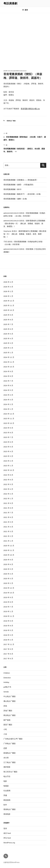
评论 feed (7, 838)
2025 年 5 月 (8, 334)
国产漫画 (7, 720)
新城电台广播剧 (10, 753)
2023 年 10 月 (9, 423)
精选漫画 (7, 800)
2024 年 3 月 (8, 400)
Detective (7, 678)
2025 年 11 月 (9, 305)
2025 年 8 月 (8, 320)
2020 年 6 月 (8, 564)
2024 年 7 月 (8, 381)
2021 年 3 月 (8, 531)
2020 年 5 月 (8, 569)
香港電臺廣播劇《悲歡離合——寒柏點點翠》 (21, 180)
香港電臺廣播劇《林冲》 (13, 189)
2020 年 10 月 (9, 555)
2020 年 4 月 (8, 574)
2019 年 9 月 (8, 597)
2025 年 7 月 (8, 324)
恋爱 (5, 748)
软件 (5, 805)
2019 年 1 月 (8, 611)
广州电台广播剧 (10, 743)
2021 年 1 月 (8, 541)
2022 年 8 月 (8, 475)
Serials (6, 692)
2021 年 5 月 (8, 522)
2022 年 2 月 (8, 494)
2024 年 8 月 (8, 376)
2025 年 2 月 (8, 348)
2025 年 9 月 (8, 315)
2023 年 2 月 (8, 461)
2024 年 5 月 (8, 390)
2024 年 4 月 (8, 395)
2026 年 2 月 (8, 291)
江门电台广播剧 (10, 762)
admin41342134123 (20, 71)
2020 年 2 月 (8, 583)
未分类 (6, 758)
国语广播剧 (8, 725)
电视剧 (6, 786)
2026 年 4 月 (8, 282)
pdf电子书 (7, 687)
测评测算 (7, 767)
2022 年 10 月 (9, 470)
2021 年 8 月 (8, 508)
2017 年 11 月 (9, 644)
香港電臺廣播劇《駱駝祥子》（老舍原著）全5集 (22, 194)
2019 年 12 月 (9, 588)
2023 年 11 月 (9, 419)
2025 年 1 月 (8, 353)
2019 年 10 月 (9, 593)
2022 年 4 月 (8, 489)
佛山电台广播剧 (10, 701)
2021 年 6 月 (8, 517)
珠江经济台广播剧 (10, 772)
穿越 (5, 795)
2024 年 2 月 (8, 404)
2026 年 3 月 (8, 287)
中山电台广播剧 (10, 696)
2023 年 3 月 (8, 456)
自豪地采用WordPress (11, 862)
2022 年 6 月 (8, 480)
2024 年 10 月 (9, 367)
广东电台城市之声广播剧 (13, 739)
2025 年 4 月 (8, 339)
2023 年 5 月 (8, 447)
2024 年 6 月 (8, 385)
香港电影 (7, 814)
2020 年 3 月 (8, 579)
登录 (5, 828)
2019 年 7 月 (8, 607)
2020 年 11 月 (9, 550)
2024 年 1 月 (8, 409)
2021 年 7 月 (8, 513)
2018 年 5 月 (8, 630)
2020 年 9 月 (8, 560)
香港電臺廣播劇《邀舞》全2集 (15, 199)
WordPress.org (9, 843)
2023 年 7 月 (8, 437)
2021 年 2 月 (8, 536)
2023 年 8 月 (8, 433)
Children (7, 673)
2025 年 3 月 (8, 343)
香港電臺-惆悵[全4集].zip (30, 109)
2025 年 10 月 (9, 310)
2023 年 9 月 (8, 428)
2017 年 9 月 (8, 649)
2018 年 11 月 (9, 616)
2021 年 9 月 (8, 503)
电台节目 (7, 776)
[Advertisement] (25, 39)
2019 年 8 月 (8, 602)
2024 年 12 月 (9, 357)
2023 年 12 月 (9, 414)
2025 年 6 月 (8, 329)
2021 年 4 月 (8, 527)
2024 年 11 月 (9, 362)
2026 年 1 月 (8, 296)
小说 (5, 734)
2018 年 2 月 (8, 640)
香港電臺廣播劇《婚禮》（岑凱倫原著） (19, 185)
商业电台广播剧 (10, 715)
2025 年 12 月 (9, 301)
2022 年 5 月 (8, 484)
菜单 (25, 10)
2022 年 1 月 (8, 499)
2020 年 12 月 (9, 546)
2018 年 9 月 (8, 621)
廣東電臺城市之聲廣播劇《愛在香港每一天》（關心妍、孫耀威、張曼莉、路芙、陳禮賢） (24, 224)
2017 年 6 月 (8, 659)
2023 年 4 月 (8, 451)
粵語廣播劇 (10, 3)
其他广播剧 (8, 711)
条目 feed (7, 833)
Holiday (6, 682)
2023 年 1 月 (8, 466)
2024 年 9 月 (8, 371)
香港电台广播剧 (11, 121)
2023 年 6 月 (8, 442)
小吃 (5, 729)
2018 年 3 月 (8, 635)
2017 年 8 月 (8, 654)
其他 (5, 706)
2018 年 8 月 (8, 626)
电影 (5, 781)
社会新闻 (7, 791)
